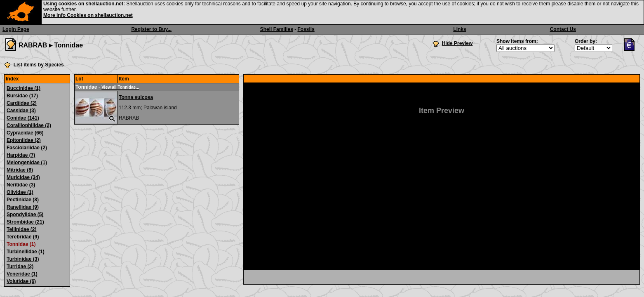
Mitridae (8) (20, 170)
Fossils (306, 29)
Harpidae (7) (21, 155)
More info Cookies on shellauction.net (88, 15)
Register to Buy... (151, 29)
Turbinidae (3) (23, 259)
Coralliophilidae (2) (29, 125)
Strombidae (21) (25, 222)
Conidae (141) (23, 118)
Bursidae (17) (22, 96)
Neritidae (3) (21, 185)
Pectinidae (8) (23, 200)
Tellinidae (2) (21, 229)
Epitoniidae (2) (24, 140)
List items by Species (39, 65)
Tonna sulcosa (136, 97)
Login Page (16, 29)
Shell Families (277, 29)
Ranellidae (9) (23, 207)
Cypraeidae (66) (25, 133)
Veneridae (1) (22, 274)
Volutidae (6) (21, 281)
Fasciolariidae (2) (27, 148)
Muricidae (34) (23, 177)
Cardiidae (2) (22, 103)
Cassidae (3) (21, 111)
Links (459, 29)
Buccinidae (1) (24, 88)
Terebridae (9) (23, 237)
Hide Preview (457, 43)
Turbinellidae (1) (26, 252)
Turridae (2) (20, 266)
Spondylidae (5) (25, 214)
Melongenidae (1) (27, 163)
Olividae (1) (20, 192)
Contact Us (563, 29)
